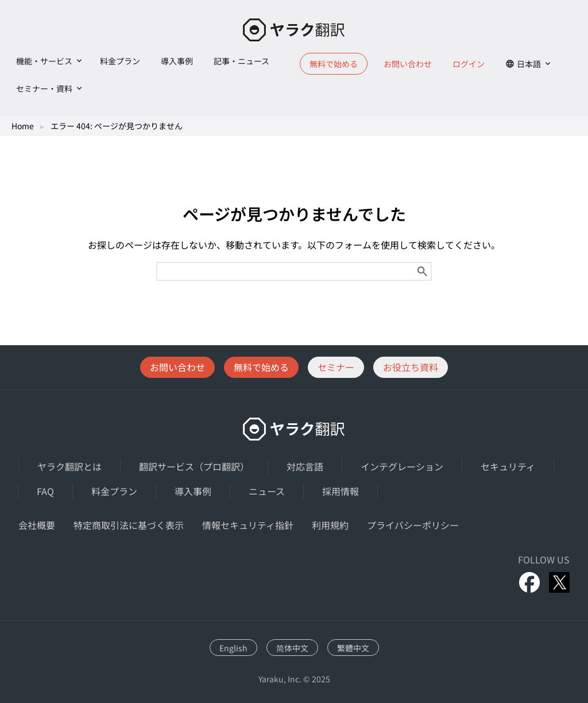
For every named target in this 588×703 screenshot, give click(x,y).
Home (23, 126)
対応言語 (305, 466)
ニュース (267, 491)
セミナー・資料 (44, 88)
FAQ (45, 491)
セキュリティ (508, 466)
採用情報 (341, 491)
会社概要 (37, 525)
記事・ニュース (241, 61)
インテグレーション (402, 466)
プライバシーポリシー (413, 525)
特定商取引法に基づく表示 (129, 525)
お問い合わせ (408, 64)
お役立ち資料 (411, 367)
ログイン (469, 64)
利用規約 (330, 525)
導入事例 (177, 61)
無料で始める (334, 64)
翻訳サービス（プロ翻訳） (194, 466)
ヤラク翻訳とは (69, 466)
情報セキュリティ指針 (248, 525)
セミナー (336, 367)
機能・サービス (44, 61)
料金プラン (120, 61)
